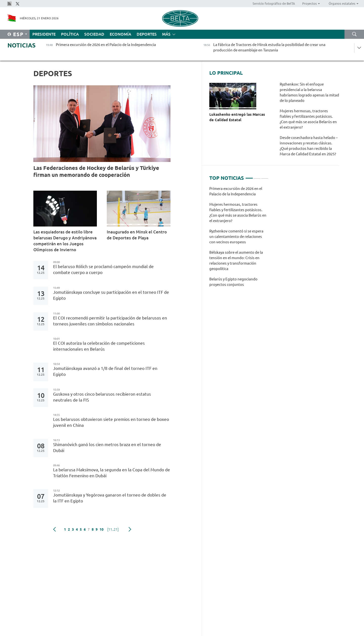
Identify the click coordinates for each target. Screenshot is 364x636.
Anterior (54, 529)
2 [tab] (257, 176)
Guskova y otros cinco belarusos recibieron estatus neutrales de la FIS (102, 397)
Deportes (147, 34)
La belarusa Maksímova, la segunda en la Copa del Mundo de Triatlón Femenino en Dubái (112, 473)
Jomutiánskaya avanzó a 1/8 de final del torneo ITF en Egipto (105, 371)
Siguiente (130, 529)
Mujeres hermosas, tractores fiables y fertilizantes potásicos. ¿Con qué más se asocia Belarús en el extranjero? (308, 119)
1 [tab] (249, 176)
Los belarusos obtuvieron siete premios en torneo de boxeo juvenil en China (111, 422)
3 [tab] (265, 176)
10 (102, 529)
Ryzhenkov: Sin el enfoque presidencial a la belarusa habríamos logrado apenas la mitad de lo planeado (309, 92)
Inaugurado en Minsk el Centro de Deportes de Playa (137, 235)
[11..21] (113, 529)
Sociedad (94, 34)
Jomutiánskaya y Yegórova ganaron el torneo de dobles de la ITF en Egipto (110, 498)
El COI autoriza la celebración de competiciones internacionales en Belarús (99, 346)
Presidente (44, 34)
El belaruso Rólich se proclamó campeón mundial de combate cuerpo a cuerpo (103, 269)
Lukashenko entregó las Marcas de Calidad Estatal (237, 117)
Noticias (21, 45)
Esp (18, 34)
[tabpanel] (239, 239)
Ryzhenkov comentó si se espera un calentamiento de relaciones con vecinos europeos (236, 237)
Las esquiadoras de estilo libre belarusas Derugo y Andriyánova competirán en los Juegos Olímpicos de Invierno (65, 241)
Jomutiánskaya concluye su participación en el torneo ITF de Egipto (111, 295)
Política (70, 34)
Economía (120, 34)
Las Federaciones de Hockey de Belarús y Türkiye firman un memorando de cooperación (96, 171)
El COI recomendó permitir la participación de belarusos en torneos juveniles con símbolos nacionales (110, 321)
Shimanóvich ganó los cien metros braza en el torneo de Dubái (107, 447)
